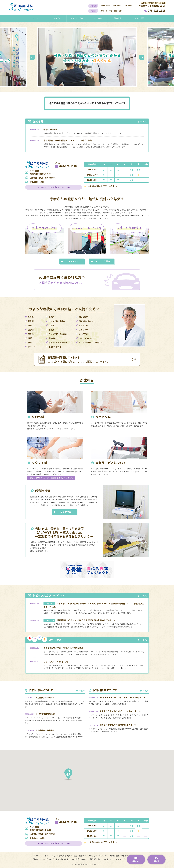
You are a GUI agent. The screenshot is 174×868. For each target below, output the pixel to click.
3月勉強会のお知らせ (45, 714)
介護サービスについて (111, 463)
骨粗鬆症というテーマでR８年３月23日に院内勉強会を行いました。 (87, 620)
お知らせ (85, 859)
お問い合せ (136, 861)
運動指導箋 (115, 856)
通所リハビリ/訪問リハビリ (44, 859)
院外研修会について (98, 859)
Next (142, 57)
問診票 (157, 861)
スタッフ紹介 (97, 18)
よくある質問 (139, 18)
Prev (32, 57)
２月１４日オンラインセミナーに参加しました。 (121, 711)
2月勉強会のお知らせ (45, 730)
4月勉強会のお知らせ (45, 697)
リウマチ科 (40, 463)
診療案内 (118, 18)
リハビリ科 (103, 417)
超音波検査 (43, 491)
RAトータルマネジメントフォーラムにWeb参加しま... (123, 697)
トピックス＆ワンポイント (119, 859)
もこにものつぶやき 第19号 (56, 662)
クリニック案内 (77, 18)
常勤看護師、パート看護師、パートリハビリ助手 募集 (68, 140)
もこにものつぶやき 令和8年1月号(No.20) (63, 648)
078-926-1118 (157, 11)
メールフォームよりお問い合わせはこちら (54, 187)
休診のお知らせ (50, 129)
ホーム (35, 18)
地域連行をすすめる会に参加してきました (118, 725)
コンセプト (56, 18)
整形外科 (38, 417)
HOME (36, 856)
